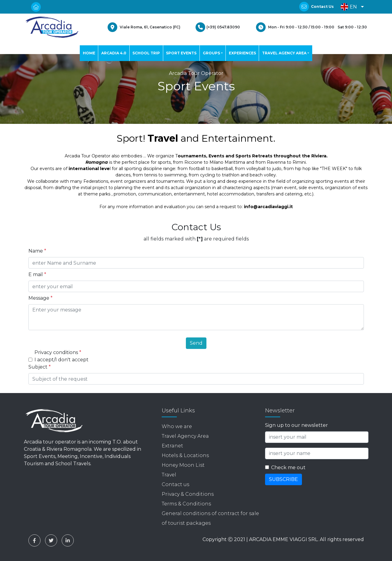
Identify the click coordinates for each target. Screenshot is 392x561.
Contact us (175, 484)
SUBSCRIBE (283, 479)
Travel (169, 475)
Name (37, 251)
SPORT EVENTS (181, 53)
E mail (37, 274)
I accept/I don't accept (62, 360)
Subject (40, 367)
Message (40, 298)
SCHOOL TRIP (146, 53)
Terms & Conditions (186, 504)
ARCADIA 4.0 (114, 53)
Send (196, 343)
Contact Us (322, 6)
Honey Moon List (183, 465)
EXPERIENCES (242, 53)
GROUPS (211, 53)
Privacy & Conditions (188, 494)
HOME (89, 53)
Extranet (172, 446)
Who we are (177, 426)
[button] (351, 7)
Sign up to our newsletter (296, 425)
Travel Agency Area (185, 436)
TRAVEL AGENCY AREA (284, 53)
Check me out (288, 467)
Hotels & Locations (185, 455)
